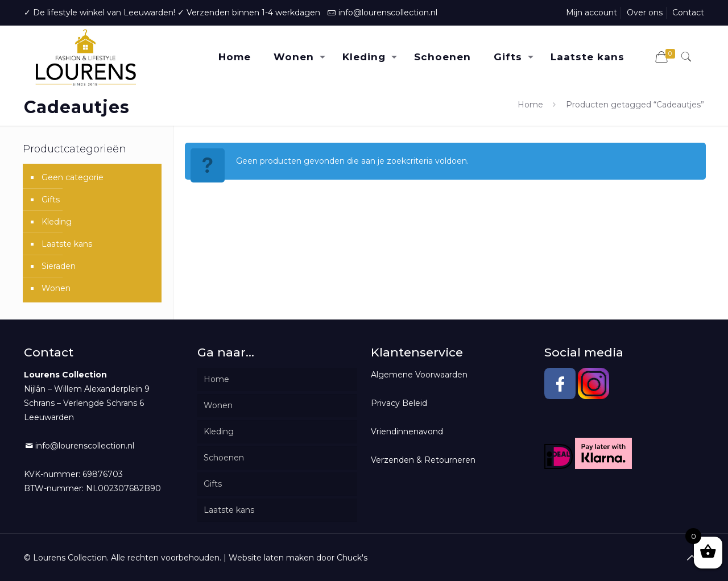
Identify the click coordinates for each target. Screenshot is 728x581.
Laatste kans (67, 244)
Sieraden (59, 266)
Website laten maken (271, 558)
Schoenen (224, 458)
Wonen (56, 288)
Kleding (57, 222)
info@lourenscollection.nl (388, 13)
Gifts (51, 200)
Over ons (645, 13)
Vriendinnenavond (407, 431)
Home (530, 105)
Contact (688, 13)
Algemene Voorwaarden (419, 375)
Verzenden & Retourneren (423, 460)
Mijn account (591, 13)
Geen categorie (73, 177)
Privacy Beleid (399, 403)
